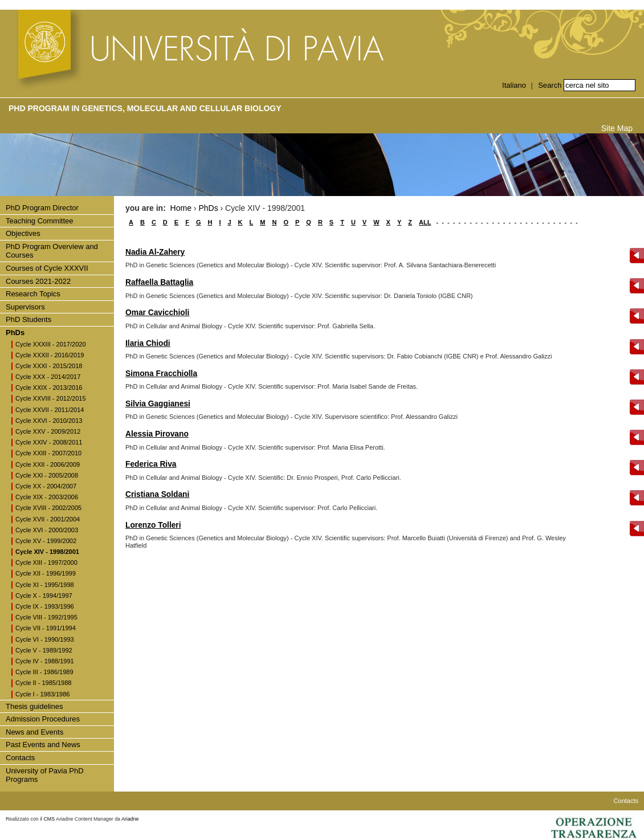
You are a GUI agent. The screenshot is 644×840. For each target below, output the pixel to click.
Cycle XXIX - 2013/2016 (49, 388)
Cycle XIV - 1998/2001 (47, 552)
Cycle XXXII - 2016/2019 (50, 355)
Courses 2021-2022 (38, 281)
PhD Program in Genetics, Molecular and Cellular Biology (145, 108)
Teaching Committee (40, 221)
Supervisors (25, 307)
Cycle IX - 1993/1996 (45, 606)
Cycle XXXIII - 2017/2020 (51, 344)
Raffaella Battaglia (159, 282)
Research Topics (33, 294)
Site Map (617, 128)
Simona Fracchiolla (161, 374)
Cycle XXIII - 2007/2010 (48, 453)
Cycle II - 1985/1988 (43, 683)
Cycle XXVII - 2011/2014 (50, 410)
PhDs (15, 333)
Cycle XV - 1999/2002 (46, 541)
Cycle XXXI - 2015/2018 (49, 366)
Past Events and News (43, 745)
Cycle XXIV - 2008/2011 (49, 442)
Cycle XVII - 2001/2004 (48, 519)
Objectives (23, 233)
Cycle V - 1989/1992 (44, 650)
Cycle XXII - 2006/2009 (48, 464)
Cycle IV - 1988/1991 (45, 661)
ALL (425, 222)
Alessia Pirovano (157, 434)
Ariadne (130, 819)
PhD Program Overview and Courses (52, 251)
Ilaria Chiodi (148, 343)
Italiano (514, 85)
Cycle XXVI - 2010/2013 (49, 421)
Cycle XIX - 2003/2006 (47, 497)
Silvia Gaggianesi (158, 404)
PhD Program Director (42, 208)
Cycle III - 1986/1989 (44, 672)
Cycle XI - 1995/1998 (45, 585)
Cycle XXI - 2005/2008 (47, 475)
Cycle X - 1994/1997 (44, 596)
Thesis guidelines (34, 706)
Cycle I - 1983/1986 (42, 694)
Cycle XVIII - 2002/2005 (48, 508)
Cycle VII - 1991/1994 (46, 628)
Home (181, 208)
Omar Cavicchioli (157, 313)
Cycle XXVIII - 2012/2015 (51, 398)
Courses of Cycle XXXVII (47, 268)
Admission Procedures (43, 719)
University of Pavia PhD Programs (45, 775)
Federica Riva (151, 464)
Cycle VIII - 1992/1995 (46, 617)
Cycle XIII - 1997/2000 (46, 562)
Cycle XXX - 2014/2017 (48, 377)
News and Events (34, 732)
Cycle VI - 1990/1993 (45, 639)
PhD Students (28, 319)
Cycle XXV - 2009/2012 (48, 431)
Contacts (20, 758)
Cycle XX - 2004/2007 (46, 486)
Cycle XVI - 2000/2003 (47, 530)
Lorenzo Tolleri (153, 525)
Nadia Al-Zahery (155, 252)
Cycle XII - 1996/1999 (46, 573)
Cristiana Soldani (157, 494)
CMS (50, 819)
